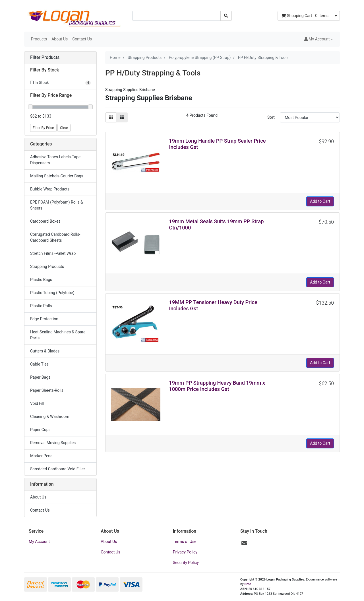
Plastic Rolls (41, 306)
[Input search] (176, 16)
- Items (305, 16)
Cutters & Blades (45, 351)
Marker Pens (41, 456)
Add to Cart (320, 201)
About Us (60, 39)
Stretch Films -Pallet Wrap (53, 253)
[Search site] (226, 16)
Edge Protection (44, 319)
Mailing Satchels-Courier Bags (57, 176)
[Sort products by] (310, 117)
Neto (248, 584)
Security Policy (186, 563)
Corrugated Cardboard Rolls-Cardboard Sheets (55, 237)
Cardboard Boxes (45, 221)
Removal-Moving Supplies (53, 443)
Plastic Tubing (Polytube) (52, 293)
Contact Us (82, 39)
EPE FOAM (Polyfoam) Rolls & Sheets (57, 205)
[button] (319, 39)
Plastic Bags (41, 280)
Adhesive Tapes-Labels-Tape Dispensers (55, 160)
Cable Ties (39, 364)
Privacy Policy (185, 552)
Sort (271, 117)
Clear (64, 128)
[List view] (122, 117)
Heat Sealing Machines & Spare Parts (58, 335)
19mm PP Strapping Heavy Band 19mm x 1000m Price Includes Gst (217, 386)
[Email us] (244, 543)
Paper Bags (40, 377)
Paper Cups (40, 430)
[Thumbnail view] (111, 117)
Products (39, 39)
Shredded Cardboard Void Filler (58, 469)
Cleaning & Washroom (50, 417)
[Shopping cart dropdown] (336, 16)
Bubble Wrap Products (50, 189)
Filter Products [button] (45, 58)
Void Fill (37, 403)
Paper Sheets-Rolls (47, 390)
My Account (39, 541)
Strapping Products (47, 266)
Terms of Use (185, 541)
